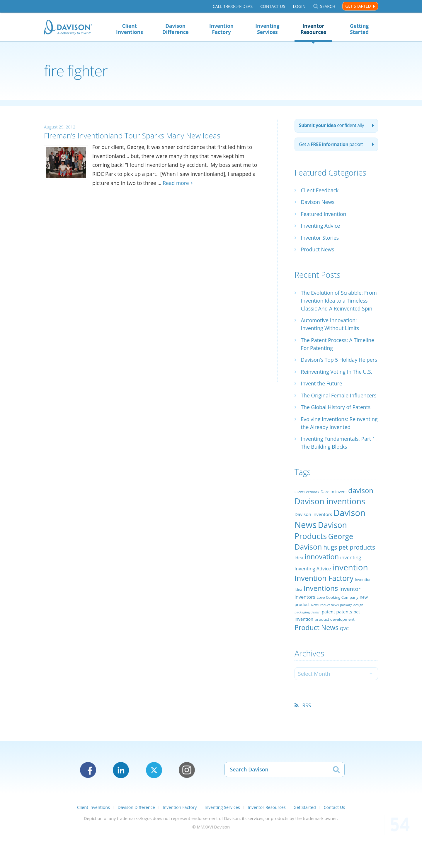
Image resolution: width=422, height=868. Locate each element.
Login (299, 6)
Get (332, 145)
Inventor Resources (313, 29)
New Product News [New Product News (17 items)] (325, 637)
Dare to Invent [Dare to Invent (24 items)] (334, 524)
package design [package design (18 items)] (352, 637)
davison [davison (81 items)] (361, 523)
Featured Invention (324, 215)
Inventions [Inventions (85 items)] (321, 621)
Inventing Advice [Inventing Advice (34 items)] (313, 601)
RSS (307, 738)
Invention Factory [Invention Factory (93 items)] (324, 610)
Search (328, 6)
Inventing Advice (321, 227)
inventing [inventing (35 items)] (351, 590)
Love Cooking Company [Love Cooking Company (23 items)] (337, 630)
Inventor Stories (320, 239)
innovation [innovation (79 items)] (322, 589)
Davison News (318, 203)
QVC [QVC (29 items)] (344, 661)
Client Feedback (320, 191)
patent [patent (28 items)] (328, 644)
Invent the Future (322, 400)
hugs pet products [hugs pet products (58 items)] (349, 580)
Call (233, 6)
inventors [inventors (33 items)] (305, 629)
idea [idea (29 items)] (299, 590)
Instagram (187, 803)
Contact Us (273, 6)
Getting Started (359, 29)
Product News (318, 250)
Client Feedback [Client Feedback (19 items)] (307, 524)
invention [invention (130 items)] (350, 600)
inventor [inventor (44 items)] (350, 621)
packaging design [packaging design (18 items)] (307, 645)
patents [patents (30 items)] (344, 644)
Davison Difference (176, 29)
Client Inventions (130, 29)
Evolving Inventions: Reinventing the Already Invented (330, 452)
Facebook (88, 803)
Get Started (358, 6)
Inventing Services (267, 29)
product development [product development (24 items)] (335, 652)
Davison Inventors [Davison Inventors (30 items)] (313, 547)
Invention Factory (221, 29)
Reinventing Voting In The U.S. (338, 388)
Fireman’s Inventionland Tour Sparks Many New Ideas (138, 135)
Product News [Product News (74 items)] (316, 660)
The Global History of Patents (337, 432)
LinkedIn (121, 803)
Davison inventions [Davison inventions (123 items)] (330, 533)
